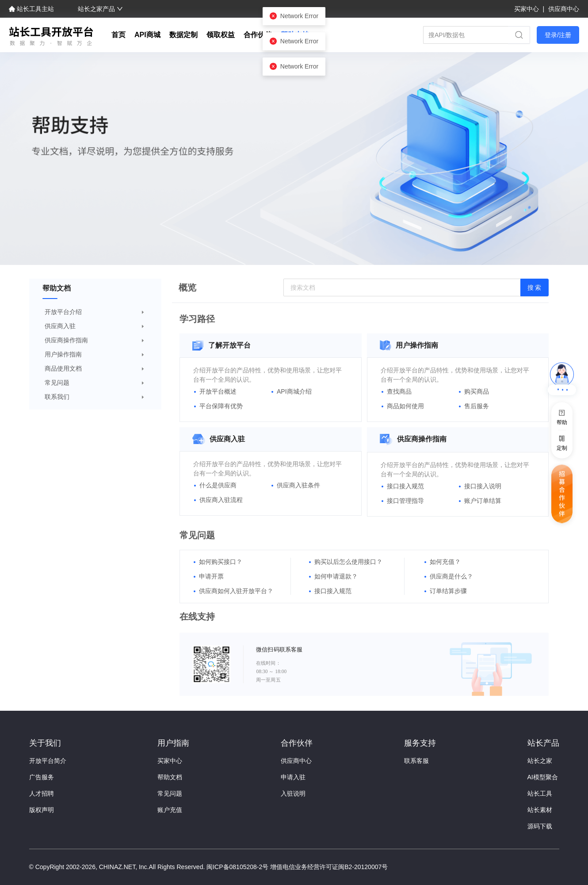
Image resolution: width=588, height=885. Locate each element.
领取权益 (221, 35)
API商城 (147, 35)
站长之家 (540, 761)
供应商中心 (564, 9)
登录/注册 (558, 35)
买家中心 (527, 9)
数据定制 (183, 35)
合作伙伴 (258, 35)
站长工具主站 (32, 9)
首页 (118, 35)
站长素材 (540, 810)
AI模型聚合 (543, 777)
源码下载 (540, 826)
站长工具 (540, 793)
